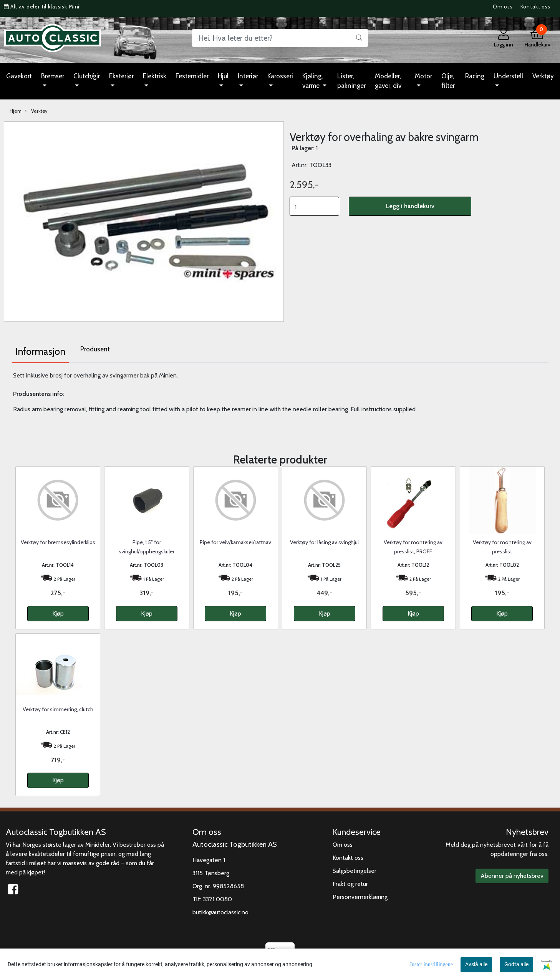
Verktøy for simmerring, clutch (58, 709)
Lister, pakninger (351, 81)
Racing (475, 76)
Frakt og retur (350, 884)
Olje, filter (448, 81)
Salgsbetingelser (355, 871)
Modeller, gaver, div (388, 81)
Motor (423, 76)
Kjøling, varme (312, 81)
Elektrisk (155, 76)
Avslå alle (476, 964)
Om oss (503, 7)
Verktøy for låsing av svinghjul (324, 542)
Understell (508, 76)
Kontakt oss (535, 7)
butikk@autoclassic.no (220, 912)
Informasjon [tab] (40, 351)
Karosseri (280, 76)
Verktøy (543, 76)
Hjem (16, 111)
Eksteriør (121, 76)
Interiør (248, 76)
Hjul (223, 76)
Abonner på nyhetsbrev (512, 876)
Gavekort (19, 76)
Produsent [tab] (95, 349)
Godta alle (516, 964)
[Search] (280, 38)
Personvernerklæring (360, 897)
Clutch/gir (87, 76)
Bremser (53, 76)
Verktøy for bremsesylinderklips (58, 542)
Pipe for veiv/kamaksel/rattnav (235, 542)
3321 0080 (217, 899)
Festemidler (192, 76)
